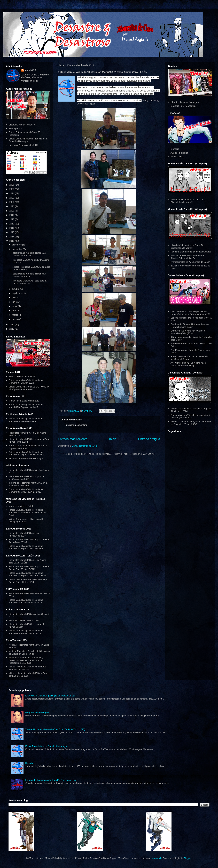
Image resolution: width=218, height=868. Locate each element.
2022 (12, 202)
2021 (12, 206)
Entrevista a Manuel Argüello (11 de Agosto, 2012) (50, 696)
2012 (12, 325)
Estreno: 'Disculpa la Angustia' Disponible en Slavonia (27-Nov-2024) (191, 423)
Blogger (188, 858)
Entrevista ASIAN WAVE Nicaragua (26, 458)
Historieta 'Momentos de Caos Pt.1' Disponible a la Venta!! (188, 201)
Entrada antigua (149, 439)
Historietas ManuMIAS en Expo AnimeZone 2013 (24, 534)
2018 (12, 219)
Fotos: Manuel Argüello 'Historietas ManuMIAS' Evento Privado (26, 420)
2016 (12, 228)
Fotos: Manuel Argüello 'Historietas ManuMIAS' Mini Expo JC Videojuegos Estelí (28, 512)
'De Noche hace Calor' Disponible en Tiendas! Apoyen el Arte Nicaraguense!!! (190, 313)
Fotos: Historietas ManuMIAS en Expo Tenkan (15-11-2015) (27, 668)
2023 (12, 198)
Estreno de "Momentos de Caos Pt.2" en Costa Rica (51, 780)
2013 (12, 241)
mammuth (157, 858)
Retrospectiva (15, 128)
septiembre (18, 293)
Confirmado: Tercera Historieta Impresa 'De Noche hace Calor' (190, 326)
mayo (15, 306)
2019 (12, 215)
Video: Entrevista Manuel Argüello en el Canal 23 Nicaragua (28, 140)
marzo (15, 315)
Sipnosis (175, 149)
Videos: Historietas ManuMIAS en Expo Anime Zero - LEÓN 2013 (28, 581)
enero (15, 319)
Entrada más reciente (73, 439)
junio (15, 302)
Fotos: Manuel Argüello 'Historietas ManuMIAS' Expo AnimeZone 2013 (26, 547)
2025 (12, 189)
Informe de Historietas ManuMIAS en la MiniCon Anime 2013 (28, 484)
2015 (12, 232)
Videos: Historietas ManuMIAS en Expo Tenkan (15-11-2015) (28, 675)
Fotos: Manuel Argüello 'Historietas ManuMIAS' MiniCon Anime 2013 (26, 491)
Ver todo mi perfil (30, 81)
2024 (12, 193)
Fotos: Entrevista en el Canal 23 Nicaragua (46, 746)
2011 (12, 329)
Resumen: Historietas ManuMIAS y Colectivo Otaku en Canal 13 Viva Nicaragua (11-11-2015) (26, 660)
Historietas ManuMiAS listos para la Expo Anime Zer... (29, 282)
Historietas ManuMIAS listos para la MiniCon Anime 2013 (26, 478)
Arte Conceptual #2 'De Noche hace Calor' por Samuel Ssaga (188, 364)
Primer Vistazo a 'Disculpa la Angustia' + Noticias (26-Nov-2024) (190, 416)
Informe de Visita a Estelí (21, 506)
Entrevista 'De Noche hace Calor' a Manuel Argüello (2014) (188, 332)
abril (14, 311)
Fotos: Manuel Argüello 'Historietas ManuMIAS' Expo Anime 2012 (26, 406)
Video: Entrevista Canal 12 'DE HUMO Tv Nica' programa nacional (29, 388)
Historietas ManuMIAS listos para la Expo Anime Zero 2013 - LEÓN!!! (29, 568)
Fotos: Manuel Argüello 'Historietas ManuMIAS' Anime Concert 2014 (26, 632)
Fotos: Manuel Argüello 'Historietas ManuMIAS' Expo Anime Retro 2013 (26, 453)
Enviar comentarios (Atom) (85, 446)
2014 (12, 237)
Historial (29, 763)
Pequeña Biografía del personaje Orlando (191, 252)
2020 (12, 211)
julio (14, 298)
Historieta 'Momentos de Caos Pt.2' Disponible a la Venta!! (188, 247)
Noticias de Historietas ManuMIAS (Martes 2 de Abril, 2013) (187, 257)
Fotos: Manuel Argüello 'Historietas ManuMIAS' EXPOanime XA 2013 (26, 601)
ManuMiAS (30, 70)
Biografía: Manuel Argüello (22, 125)
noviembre (18, 249)
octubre (16, 289)
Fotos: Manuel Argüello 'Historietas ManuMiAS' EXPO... (28, 254)
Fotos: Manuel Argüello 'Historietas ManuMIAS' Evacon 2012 (26, 382)
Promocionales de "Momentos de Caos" (190, 262)
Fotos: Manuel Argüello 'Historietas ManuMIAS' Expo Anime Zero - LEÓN (27, 574)
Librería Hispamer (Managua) (185, 102)
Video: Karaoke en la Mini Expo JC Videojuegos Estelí (26, 520)
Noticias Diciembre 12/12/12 (23, 376)
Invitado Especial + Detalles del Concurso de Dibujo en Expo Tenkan (29, 652)
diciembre (17, 245)
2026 (12, 185)
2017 (12, 224)
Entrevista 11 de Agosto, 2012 (23, 145)
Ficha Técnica (177, 157)
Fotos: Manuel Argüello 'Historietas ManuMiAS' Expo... (28, 275)
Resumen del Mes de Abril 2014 (24, 620)
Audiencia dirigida (179, 153)
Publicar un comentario (76, 425)
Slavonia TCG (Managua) (183, 106)
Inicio (113, 439)
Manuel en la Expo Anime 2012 (24, 401)
